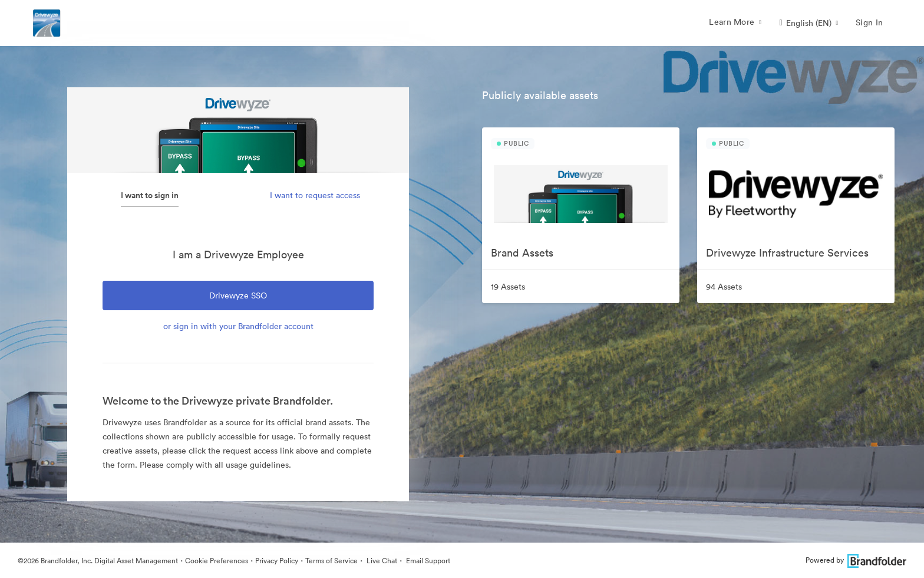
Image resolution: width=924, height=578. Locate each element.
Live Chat (381, 561)
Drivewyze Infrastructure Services (787, 253)
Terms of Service (331, 561)
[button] (808, 23)
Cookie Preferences (217, 561)
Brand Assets (522, 253)
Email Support (427, 561)
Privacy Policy (277, 561)
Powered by (856, 560)
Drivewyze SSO (238, 295)
